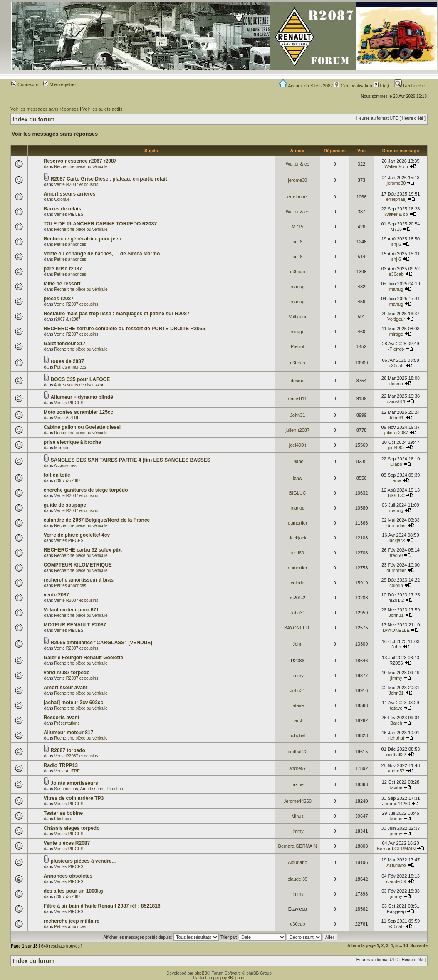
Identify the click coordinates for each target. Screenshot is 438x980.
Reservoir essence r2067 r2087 (80, 161)
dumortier (297, 523)
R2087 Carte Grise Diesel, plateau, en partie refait (109, 179)
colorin (297, 583)
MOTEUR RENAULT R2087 (75, 625)
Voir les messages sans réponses (45, 109)
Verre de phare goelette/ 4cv (77, 535)
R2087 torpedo (68, 750)
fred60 (298, 553)
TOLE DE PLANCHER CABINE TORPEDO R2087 (100, 224)
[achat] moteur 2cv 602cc (73, 703)
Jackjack (297, 538)
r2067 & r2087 (67, 319)
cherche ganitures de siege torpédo (86, 490)
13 (406, 946)
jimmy (298, 676)
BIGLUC (298, 493)
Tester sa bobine (63, 813)
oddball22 (297, 752)
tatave (297, 705)
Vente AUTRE (67, 418)
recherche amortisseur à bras (79, 580)
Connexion (25, 84)
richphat (298, 735)
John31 (297, 415)
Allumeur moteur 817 (68, 733)
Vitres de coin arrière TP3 (74, 798)
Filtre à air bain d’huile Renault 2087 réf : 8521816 (102, 906)
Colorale (62, 199)
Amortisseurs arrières (70, 194)
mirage (298, 332)
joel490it (298, 445)
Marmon (62, 448)
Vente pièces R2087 (67, 843)
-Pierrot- (297, 346)
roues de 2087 (67, 361)
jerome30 (297, 180)
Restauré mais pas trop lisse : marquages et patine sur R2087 (117, 314)
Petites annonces (70, 244)
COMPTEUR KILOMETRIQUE (78, 565)
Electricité (63, 819)
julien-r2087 (298, 430)
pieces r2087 (59, 299)
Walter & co (297, 164)
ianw (298, 478)
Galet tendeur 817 (65, 344)
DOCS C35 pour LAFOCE (80, 379)
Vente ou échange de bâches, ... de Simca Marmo (102, 254)
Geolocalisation (353, 86)
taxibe (298, 784)
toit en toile (57, 475)
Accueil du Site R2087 (307, 86)
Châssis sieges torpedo (72, 828)
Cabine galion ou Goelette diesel (82, 427)
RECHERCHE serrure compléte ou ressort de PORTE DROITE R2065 (124, 329)
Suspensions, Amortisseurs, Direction (89, 789)
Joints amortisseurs (74, 783)
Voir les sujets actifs (103, 109)
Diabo (298, 461)
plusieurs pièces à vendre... (83, 861)
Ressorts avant (62, 718)
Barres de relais (62, 209)
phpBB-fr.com (233, 978)
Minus (298, 816)
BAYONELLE (298, 628)
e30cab (297, 272)
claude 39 (297, 879)
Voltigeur (298, 317)
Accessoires (65, 466)
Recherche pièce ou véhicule (81, 167)
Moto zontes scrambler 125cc (78, 412)
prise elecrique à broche (72, 442)
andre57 (297, 768)
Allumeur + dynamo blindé (82, 397)
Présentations (67, 723)
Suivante (419, 946)
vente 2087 (56, 595)
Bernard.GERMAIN (298, 846)
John (297, 644)
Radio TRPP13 (61, 765)
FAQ (381, 86)
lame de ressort (62, 284)
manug (297, 287)
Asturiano (297, 862)
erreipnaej (298, 197)
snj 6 (298, 242)
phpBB (201, 973)
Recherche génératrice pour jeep (83, 239)
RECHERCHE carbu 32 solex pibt (83, 550)
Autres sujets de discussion (79, 385)
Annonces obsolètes (68, 876)
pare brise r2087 (63, 269)
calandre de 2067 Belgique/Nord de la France (97, 520)
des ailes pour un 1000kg (73, 891)
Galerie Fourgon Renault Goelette (83, 658)
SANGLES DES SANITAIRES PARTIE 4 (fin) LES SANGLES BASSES (131, 460)
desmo (298, 381)
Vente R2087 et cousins (76, 184)
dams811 (298, 398)
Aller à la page (361, 946)
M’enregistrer (60, 84)
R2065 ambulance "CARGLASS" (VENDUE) (102, 643)
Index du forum (33, 119)
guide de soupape (65, 505)
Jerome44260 (298, 801)
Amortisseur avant (66, 688)
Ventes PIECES (69, 214)
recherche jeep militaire (72, 921)
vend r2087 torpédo (67, 673)
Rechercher (410, 86)
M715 (298, 227)
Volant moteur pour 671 (71, 610)
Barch (298, 720)
